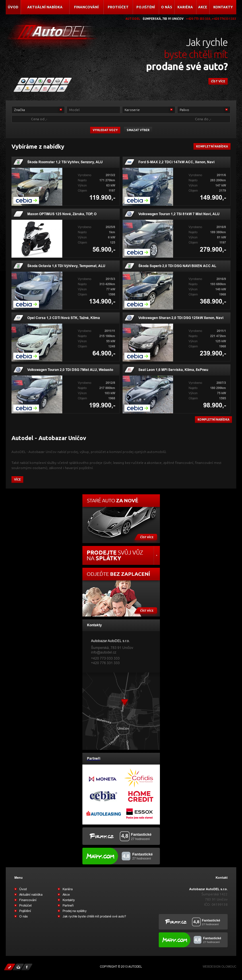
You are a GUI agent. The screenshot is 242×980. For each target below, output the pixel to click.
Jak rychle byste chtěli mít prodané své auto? (94, 916)
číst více (218, 81)
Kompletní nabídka (212, 146)
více (17, 480)
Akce (203, 7)
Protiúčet (118, 7)
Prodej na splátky (75, 911)
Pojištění (146, 7)
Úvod (13, 7)
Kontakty (223, 7)
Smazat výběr (138, 130)
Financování (86, 7)
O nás (167, 7)
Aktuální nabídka (45, 7)
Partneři (68, 905)
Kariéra (185, 7)
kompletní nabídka (213, 420)
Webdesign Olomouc (219, 967)
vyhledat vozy (105, 130)
